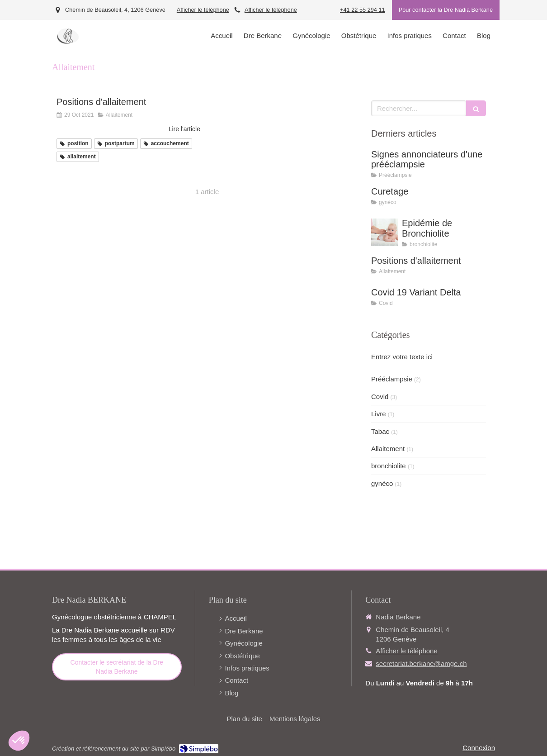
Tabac (380, 431)
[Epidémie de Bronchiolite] (385, 232)
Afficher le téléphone (203, 10)
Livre (379, 414)
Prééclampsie (392, 379)
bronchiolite (389, 466)
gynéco (382, 483)
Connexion (479, 748)
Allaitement (388, 449)
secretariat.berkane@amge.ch (421, 663)
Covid (380, 397)
